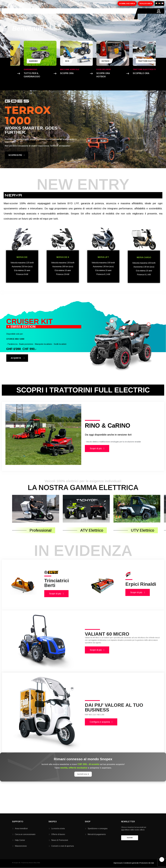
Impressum (118, 863)
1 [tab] (42, 467)
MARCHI (69, 14)
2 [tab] (44, 467)
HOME (15, 14)
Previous (9, 434)
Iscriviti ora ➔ (83, 774)
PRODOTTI (39, 14)
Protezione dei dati (147, 863)
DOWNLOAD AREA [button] (127, 4)
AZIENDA (26, 14)
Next (78, 434)
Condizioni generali (131, 863)
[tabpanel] (43, 435)
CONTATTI (81, 14)
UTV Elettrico (143, 530)
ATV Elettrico (92, 530)
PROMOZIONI (55, 14)
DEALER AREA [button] (146, 4)
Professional (41, 530)
